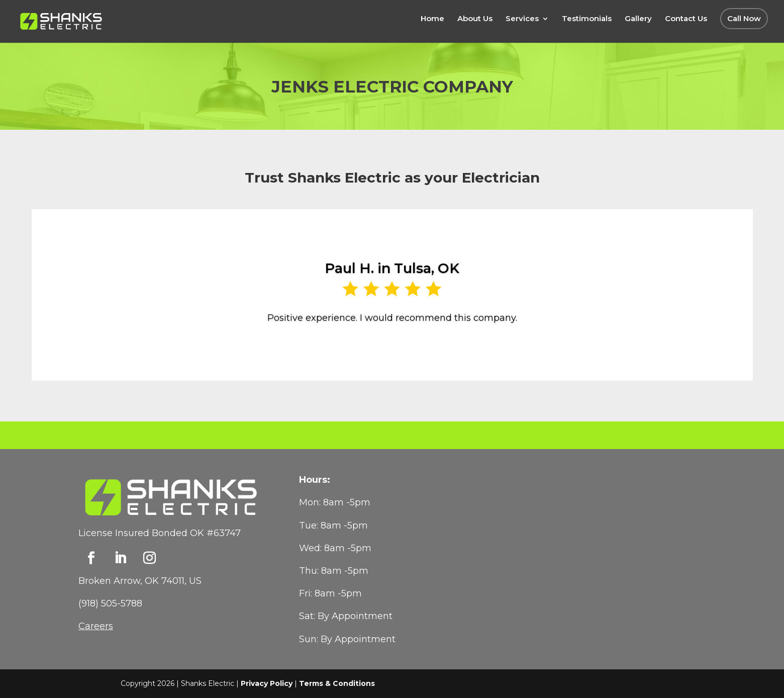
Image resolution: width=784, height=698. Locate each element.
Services (522, 19)
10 (409, 359)
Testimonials (587, 19)
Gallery (638, 19)
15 (452, 359)
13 (435, 359)
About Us (475, 19)
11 (418, 359)
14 (444, 359)
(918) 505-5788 (110, 603)
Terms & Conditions (337, 683)
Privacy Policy (267, 683)
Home (432, 19)
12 (426, 359)
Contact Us (686, 19)
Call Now (744, 18)
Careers (96, 626)
